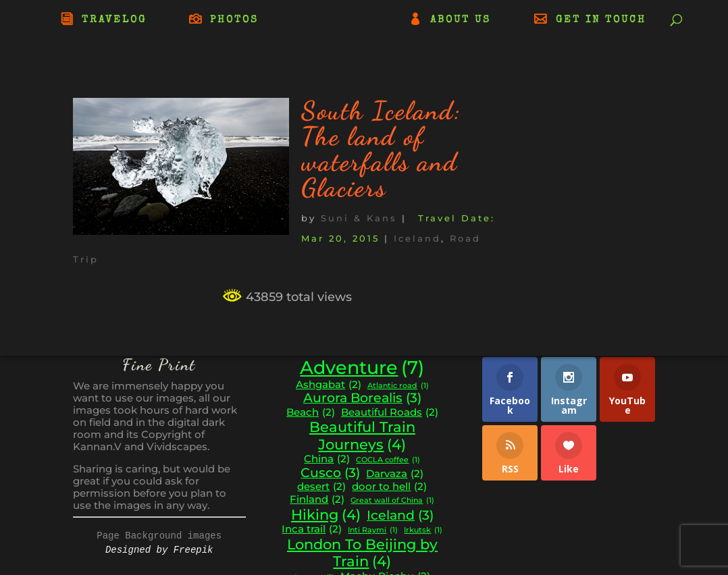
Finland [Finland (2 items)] (317, 500)
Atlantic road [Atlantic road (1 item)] (398, 386)
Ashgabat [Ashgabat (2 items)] (329, 385)
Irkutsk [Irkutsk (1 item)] (423, 531)
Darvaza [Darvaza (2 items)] (395, 474)
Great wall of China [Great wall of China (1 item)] (392, 501)
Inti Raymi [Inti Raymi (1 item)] (373, 531)
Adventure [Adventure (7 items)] (362, 368)
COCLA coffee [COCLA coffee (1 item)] (388, 461)
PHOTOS (234, 20)
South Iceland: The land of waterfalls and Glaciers (382, 149)
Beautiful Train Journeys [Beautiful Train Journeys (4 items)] (362, 436)
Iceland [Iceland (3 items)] (400, 516)
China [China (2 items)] (327, 459)
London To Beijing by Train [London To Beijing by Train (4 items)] (362, 553)
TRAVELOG (114, 20)
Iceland (417, 238)
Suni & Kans (359, 218)
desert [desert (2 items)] (321, 487)
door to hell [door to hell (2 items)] (389, 487)
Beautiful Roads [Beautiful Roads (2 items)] (390, 413)
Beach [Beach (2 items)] (311, 413)
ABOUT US (461, 20)
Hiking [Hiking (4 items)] (326, 515)
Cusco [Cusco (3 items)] (330, 473)
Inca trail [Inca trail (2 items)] (312, 529)
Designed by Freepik (159, 550)
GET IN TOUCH (601, 20)
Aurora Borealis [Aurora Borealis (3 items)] (362, 398)
